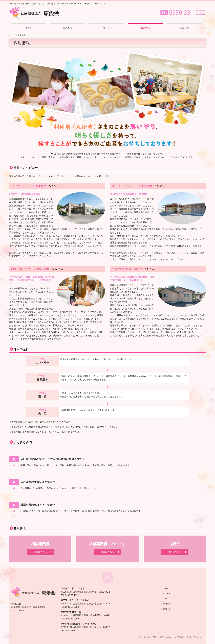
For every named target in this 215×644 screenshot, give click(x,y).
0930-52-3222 (72, 607)
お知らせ (184, 28)
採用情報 (145, 28)
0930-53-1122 (72, 630)
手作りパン (107, 28)
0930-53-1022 (23, 611)
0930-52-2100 (72, 619)
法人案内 (68, 28)
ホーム (29, 28)
